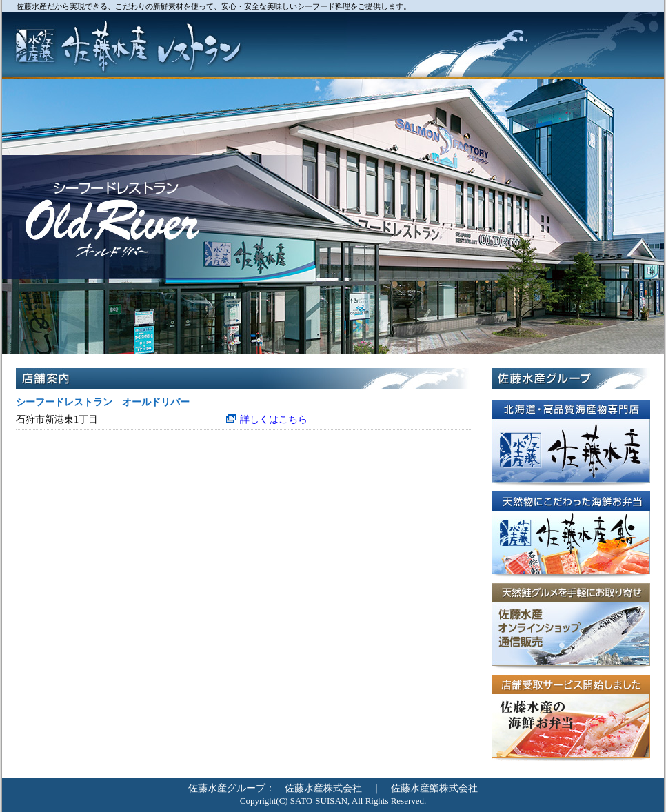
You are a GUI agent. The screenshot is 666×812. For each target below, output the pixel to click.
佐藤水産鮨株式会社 (434, 788)
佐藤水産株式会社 (323, 788)
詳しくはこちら (274, 419)
